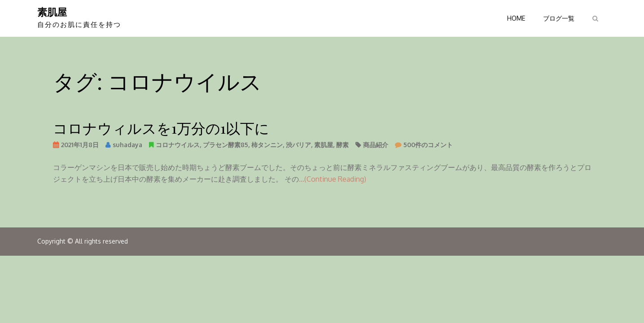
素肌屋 (52, 12)
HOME (516, 18)
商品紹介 (376, 145)
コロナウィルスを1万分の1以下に (161, 128)
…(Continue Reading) (333, 179)
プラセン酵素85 (226, 145)
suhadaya (127, 145)
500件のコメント (428, 146)
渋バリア (298, 145)
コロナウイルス (178, 145)
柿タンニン (267, 145)
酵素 (342, 145)
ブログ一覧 (559, 18)
